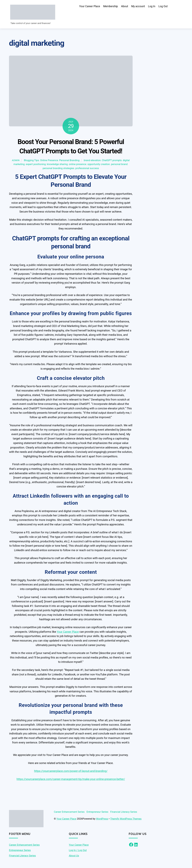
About (125, 6)
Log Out (163, 6)
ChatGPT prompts (112, 161)
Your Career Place (90, 6)
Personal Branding (69, 161)
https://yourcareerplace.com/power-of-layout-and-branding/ (71, 771)
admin (16, 161)
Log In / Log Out (78, 851)
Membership (111, 6)
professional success (87, 169)
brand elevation (92, 161)
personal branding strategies (58, 169)
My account (138, 6)
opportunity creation (99, 165)
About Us (74, 856)
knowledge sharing (57, 165)
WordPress (102, 819)
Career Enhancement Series (69, 812)
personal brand (119, 165)
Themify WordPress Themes (126, 819)
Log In (152, 6)
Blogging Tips (31, 161)
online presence (78, 165)
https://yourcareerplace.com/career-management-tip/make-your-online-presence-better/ (71, 780)
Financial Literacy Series (124, 812)
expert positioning (36, 165)
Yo (58, 632)
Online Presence (49, 161)
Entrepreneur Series (97, 812)
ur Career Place (69, 632)
